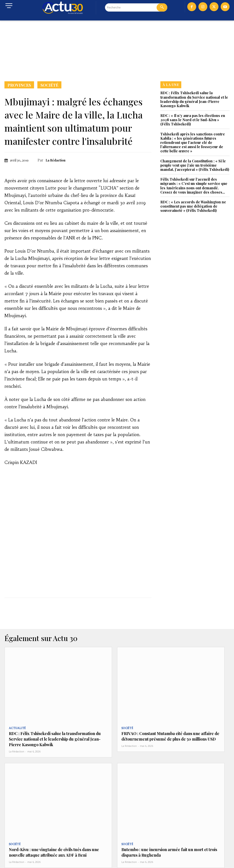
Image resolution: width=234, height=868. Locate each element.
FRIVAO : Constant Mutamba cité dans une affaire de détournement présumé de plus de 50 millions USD (167, 735)
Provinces (19, 85)
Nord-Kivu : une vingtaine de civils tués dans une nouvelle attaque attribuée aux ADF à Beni (52, 848)
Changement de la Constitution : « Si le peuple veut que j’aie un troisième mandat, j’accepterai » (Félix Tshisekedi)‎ (195, 165)
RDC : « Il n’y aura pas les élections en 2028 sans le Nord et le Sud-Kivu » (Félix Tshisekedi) (193, 120)
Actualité (16, 728)
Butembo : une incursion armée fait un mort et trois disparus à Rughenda (166, 848)
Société (49, 85)
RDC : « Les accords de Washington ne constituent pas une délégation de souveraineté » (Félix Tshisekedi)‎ (193, 206)
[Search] (162, 7)
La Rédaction (55, 160)
